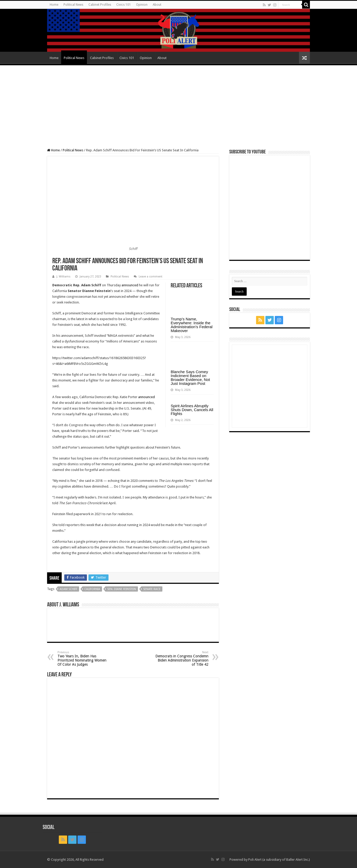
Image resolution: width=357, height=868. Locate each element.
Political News (73, 5)
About (157, 5)
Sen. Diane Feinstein (122, 589)
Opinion (142, 5)
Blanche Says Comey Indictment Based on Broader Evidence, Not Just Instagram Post (190, 378)
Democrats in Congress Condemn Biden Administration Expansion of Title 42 (182, 659)
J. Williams (63, 277)
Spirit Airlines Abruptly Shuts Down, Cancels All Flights (192, 410)
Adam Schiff (68, 589)
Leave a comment (151, 277)
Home (54, 5)
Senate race (152, 589)
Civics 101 (124, 5)
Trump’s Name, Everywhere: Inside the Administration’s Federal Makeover (192, 325)
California (92, 589)
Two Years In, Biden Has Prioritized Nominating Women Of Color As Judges (84, 659)
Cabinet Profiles (100, 5)
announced (130, 285)
